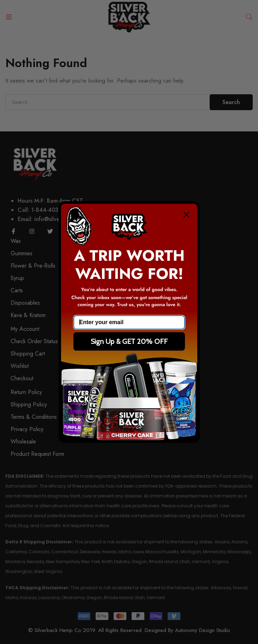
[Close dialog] (186, 215)
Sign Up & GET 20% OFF (129, 341)
